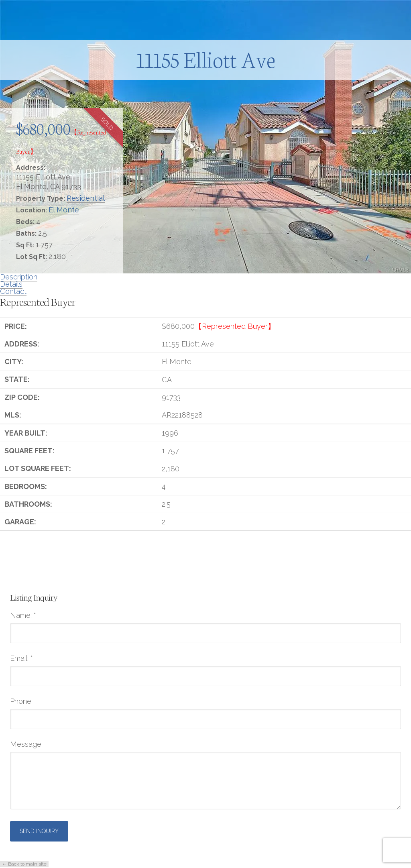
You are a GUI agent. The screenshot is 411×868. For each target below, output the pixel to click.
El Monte (64, 210)
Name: (23, 615)
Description (19, 277)
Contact (13, 291)
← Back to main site (24, 864)
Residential (86, 198)
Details (11, 284)
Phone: (21, 701)
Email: (21, 658)
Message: (26, 744)
